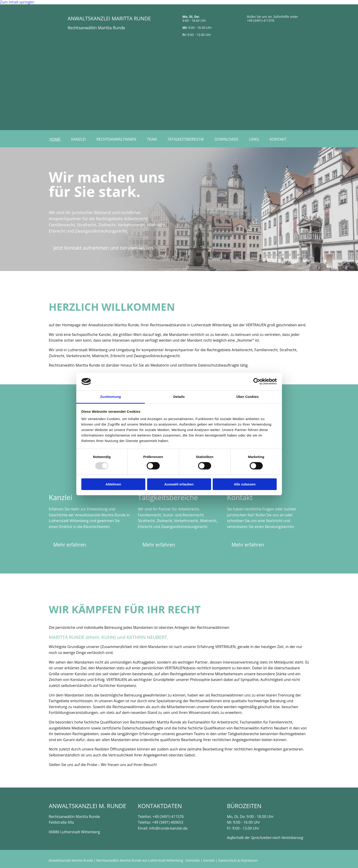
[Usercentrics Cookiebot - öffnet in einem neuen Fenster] (257, 381)
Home (56, 139)
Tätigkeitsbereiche (188, 139)
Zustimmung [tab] (110, 397)
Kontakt (281, 139)
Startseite (193, 860)
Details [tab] (179, 397)
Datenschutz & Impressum (238, 860)
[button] (104, 248)
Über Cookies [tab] (248, 397)
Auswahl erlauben (179, 484)
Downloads (229, 139)
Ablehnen (113, 484)
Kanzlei (79, 139)
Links (257, 139)
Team (154, 139)
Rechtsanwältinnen (118, 139)
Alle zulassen (245, 484)
